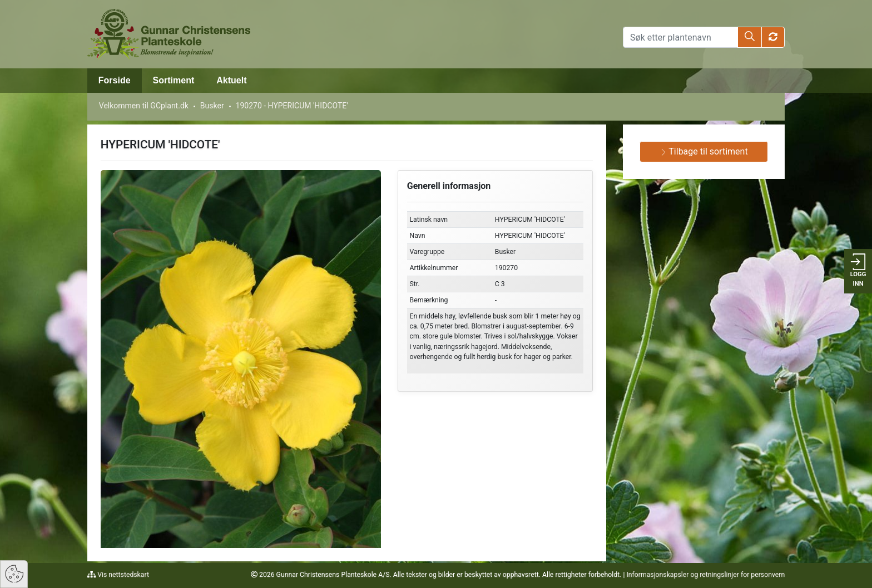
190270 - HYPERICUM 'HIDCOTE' (292, 106)
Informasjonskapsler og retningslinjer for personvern (705, 575)
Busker (212, 106)
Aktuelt (231, 80)
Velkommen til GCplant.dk (144, 106)
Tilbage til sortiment (704, 151)
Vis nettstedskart (122, 575)
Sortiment (174, 80)
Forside (115, 80)
